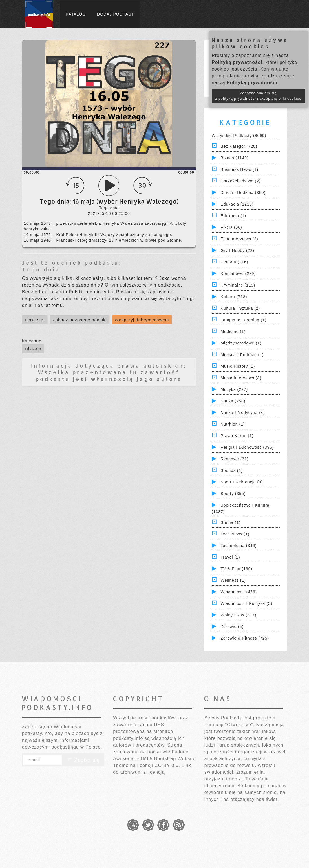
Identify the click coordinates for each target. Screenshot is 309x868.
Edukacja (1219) (237, 204)
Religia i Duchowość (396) (247, 447)
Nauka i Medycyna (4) (243, 413)
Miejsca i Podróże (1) (242, 355)
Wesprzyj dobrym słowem (142, 320)
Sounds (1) (231, 470)
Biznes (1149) (234, 158)
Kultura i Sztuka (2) (240, 308)
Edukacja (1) (233, 216)
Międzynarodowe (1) (241, 343)
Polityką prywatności (237, 62)
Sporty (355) (233, 494)
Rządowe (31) (234, 459)
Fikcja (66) (231, 227)
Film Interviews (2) (239, 239)
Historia (33, 349)
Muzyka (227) (234, 389)
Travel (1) (230, 557)
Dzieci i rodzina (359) (243, 193)
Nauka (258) (233, 401)
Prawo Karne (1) (237, 436)
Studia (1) (230, 522)
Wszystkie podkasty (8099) (239, 136)
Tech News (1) (235, 534)
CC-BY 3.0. (167, 765)
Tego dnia (41, 269)
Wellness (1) (233, 580)
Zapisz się (83, 760)
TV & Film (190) (236, 569)
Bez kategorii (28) (239, 146)
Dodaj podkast (115, 14)
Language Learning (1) (243, 320)
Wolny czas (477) (238, 615)
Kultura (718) (234, 297)
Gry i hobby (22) (237, 250)
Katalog (76, 14)
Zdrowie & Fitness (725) (245, 638)
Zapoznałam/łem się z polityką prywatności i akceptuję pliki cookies (258, 96)
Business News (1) (239, 169)
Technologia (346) (239, 546)
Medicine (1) (233, 332)
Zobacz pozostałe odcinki (80, 320)
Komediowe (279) (238, 274)
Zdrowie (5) (232, 627)
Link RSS (35, 320)
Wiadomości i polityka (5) (246, 603)
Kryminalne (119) (238, 285)
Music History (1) (238, 366)
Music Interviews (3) (241, 378)
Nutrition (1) (233, 424)
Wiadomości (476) (239, 592)
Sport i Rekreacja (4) (242, 482)
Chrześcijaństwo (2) (240, 181)
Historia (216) (234, 262)
